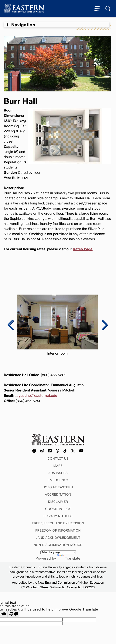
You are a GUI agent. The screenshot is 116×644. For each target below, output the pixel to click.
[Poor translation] (14, 614)
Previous (11, 325)
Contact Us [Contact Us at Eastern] (58, 458)
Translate (69, 558)
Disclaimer (58, 502)
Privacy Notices (58, 516)
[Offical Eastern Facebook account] (34, 451)
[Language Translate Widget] (58, 552)
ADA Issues (58, 473)
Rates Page (83, 249)
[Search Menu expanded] (108, 9)
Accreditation (58, 494)
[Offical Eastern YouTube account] (81, 451)
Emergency (58, 480)
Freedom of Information (58, 530)
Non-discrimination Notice (58, 545)
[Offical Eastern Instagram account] (42, 451)
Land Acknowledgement (58, 538)
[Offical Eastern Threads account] (58, 451)
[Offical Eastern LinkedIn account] (50, 451)
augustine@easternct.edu (36, 396)
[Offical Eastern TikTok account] (65, 451)
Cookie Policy (58, 509)
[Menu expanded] (97, 9)
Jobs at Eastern (58, 487)
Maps (58, 466)
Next (104, 325)
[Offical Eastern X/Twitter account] (73, 451)
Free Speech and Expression (58, 523)
